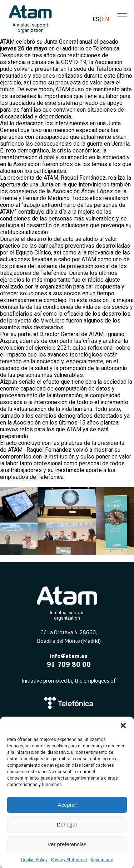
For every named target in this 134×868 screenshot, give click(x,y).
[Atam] (67, 602)
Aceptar (67, 805)
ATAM (7, 42)
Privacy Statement (69, 860)
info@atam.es (69, 656)
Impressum (102, 860)
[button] (123, 726)
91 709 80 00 (69, 664)
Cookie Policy (34, 860)
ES (96, 19)
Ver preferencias (67, 844)
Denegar (67, 825)
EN (105, 19)
